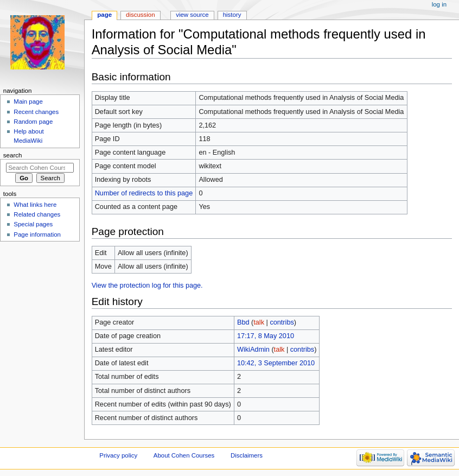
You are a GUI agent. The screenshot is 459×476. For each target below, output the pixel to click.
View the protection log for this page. (147, 285)
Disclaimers (247, 455)
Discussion (140, 15)
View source (192, 15)
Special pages (33, 224)
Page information (37, 234)
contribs (282, 322)
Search (13, 155)
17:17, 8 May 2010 (266, 336)
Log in (439, 4)
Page (104, 15)
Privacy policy (118, 455)
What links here (35, 205)
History (232, 15)
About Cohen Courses (184, 455)
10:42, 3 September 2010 (276, 363)
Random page (33, 122)
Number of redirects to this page (144, 193)
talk (259, 322)
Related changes (37, 214)
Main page (28, 101)
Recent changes (36, 112)
